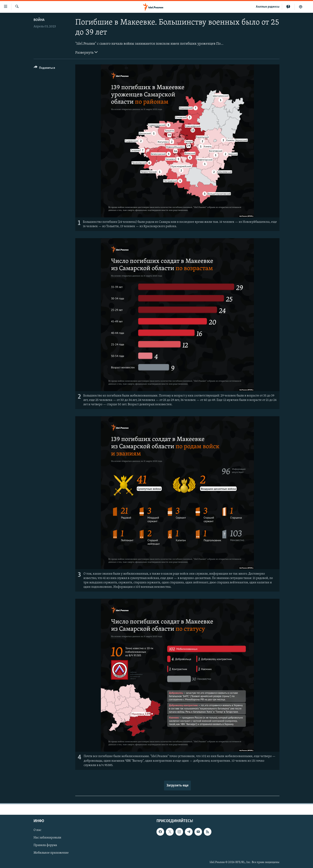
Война (39, 20)
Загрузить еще (177, 786)
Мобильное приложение (51, 853)
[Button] (44, 69)
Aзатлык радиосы (268, 7)
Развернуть (86, 52)
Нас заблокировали (47, 838)
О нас (37, 830)
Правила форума (45, 845)
